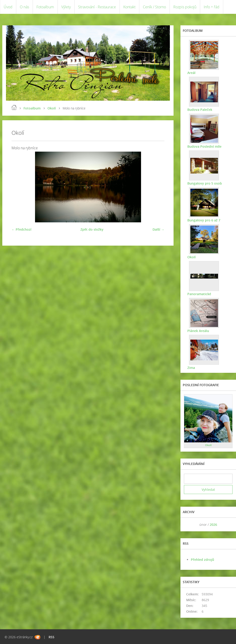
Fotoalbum (45, 7)
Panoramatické (199, 294)
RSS (52, 637)
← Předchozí (21, 229)
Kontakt (129, 7)
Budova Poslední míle (204, 146)
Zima (191, 368)
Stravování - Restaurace (97, 7)
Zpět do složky (92, 229)
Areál (191, 73)
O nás (24, 7)
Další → (158, 229)
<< (189, 525)
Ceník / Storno (154, 7)
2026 (213, 525)
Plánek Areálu (198, 331)
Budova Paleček (200, 110)
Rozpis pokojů (185, 7)
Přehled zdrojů (202, 560)
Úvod (8, 7)
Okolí (52, 108)
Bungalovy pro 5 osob (205, 183)
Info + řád (212, 7)
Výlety (66, 7)
